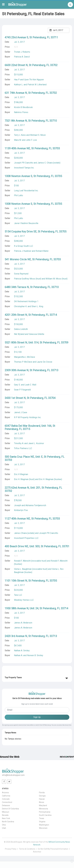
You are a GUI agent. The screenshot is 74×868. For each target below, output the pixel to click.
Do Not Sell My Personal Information (53, 849)
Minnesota (43, 809)
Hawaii (42, 799)
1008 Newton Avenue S (18, 176)
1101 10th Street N (16, 581)
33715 (26, 429)
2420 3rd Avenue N (16, 636)
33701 (66, 546)
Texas (42, 818)
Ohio (4, 825)
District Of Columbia (10, 809)
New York (6, 818)
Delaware (6, 805)
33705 (58, 176)
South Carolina (45, 815)
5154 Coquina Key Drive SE (21, 232)
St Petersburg (38, 37)
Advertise (37, 852)
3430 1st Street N (15, 398)
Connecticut (7, 802)
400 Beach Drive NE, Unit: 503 (22, 546)
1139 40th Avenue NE (17, 148)
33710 (53, 121)
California (6, 796)
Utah (4, 828)
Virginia (42, 822)
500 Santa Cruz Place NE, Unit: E (24, 457)
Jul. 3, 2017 (19, 42)
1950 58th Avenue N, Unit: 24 (22, 608)
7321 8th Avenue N (16, 121)
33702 (54, 65)
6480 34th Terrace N (17, 287)
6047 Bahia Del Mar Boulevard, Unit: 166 (28, 426)
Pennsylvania (45, 812)
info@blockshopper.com (13, 775)
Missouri (6, 812)
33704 (52, 398)
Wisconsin (43, 828)
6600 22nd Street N (16, 65)
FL (48, 37)
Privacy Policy (11, 849)
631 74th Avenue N (16, 93)
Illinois (42, 802)
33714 (53, 315)
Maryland (43, 805)
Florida (42, 793)
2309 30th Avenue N (17, 370)
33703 (56, 148)
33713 (55, 370)
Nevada (5, 815)
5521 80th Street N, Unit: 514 (22, 343)
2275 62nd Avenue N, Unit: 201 (23, 488)
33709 (65, 343)
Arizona (5, 793)
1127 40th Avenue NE (17, 519)
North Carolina (8, 822)
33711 (54, 37)
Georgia (42, 796)
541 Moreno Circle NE (18, 259)
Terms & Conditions (27, 849)
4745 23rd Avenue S (16, 37)
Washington (44, 825)
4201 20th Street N (16, 315)
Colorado (6, 799)
